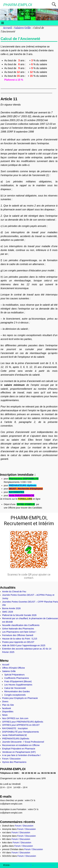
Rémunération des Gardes (17, 691)
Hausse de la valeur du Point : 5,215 (20, 639)
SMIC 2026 (8, 612)
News (5, 715)
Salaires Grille (23, 28)
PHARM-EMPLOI (18, 5)
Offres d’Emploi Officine (14, 668)
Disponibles (8, 712)
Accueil (7, 28)
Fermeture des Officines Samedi (18, 635)
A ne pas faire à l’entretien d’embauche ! (21, 755)
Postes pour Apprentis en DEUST (18, 642)
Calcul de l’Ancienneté (15, 688)
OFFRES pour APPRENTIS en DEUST (21, 725)
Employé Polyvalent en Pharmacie (19, 749)
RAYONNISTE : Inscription (15, 728)
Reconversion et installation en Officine (21, 745)
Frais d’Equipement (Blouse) (18, 681)
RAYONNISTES (16, 492)
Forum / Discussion (11, 759)
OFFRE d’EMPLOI (26, 504)
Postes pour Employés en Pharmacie (20, 698)
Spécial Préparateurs (14, 675)
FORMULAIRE (25, 499)
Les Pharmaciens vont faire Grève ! (19, 632)
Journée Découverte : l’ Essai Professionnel (23, 742)
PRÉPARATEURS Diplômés (16, 739)
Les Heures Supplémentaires (18, 685)
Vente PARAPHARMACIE (21, 495)
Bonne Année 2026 (11, 608)
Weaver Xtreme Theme (44, 865)
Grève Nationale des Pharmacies (18, 629)
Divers (5, 702)
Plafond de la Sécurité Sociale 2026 (19, 615)
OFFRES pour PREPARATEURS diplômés (23, 722)
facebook (7, 708)
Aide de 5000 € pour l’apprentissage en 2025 (24, 645)
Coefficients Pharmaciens (17, 678)
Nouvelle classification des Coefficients (21, 625)
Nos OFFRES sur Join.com (15, 718)
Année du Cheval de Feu (14, 592)
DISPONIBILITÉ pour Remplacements (20, 732)
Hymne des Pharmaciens (14, 762)
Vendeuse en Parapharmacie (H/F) (19, 752)
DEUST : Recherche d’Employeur (26, 489)
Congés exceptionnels (15, 695)
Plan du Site (8, 705)
